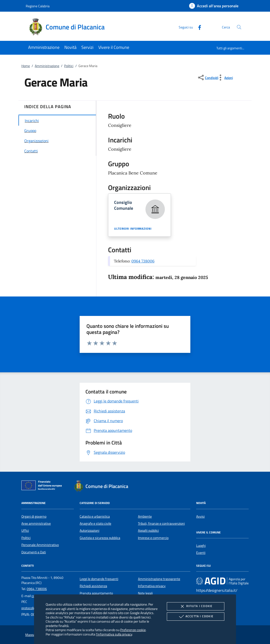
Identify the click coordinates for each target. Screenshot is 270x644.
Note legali (145, 593)
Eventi (201, 553)
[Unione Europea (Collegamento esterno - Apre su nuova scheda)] (43, 486)
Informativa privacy (152, 586)
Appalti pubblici (148, 531)
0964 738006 (143, 261)
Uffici (25, 531)
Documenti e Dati (34, 552)
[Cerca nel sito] (239, 27)
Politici (69, 66)
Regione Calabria (38, 6)
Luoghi (201, 546)
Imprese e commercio (153, 538)
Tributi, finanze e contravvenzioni (161, 523)
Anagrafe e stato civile (95, 523)
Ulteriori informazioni (133, 229)
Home (26, 66)
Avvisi (200, 516)
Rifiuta (195, 606)
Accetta (196, 617)
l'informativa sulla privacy (114, 634)
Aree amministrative (36, 523)
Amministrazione (47, 66)
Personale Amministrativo (40, 545)
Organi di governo (34, 516)
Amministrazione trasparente (159, 579)
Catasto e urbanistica (95, 516)
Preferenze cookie (133, 630)
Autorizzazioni (89, 531)
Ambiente (145, 516)
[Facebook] (198, 27)
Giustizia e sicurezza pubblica (100, 538)
